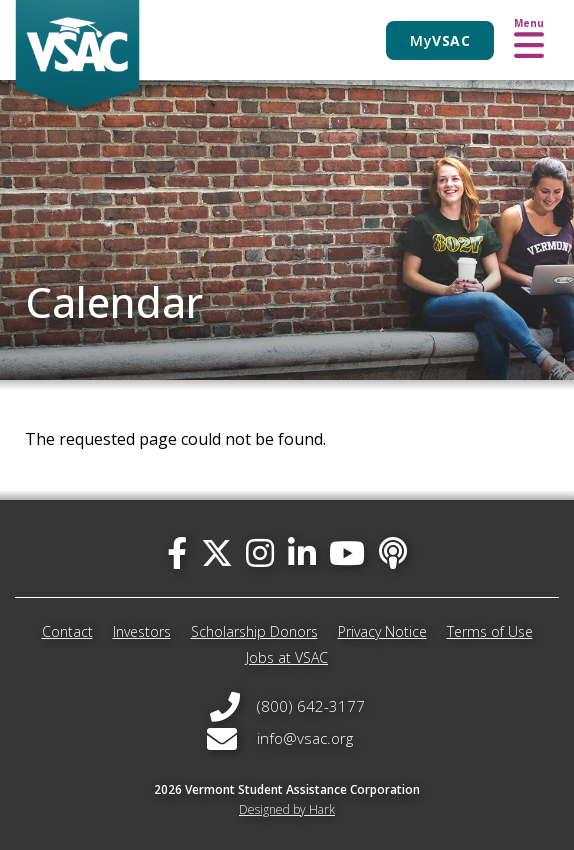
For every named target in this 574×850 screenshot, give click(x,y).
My (440, 40)
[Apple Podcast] (393, 552)
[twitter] (217, 552)
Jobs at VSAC (287, 657)
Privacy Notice (382, 631)
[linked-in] (302, 552)
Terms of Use (490, 631)
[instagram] (260, 552)
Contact (67, 631)
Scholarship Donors (254, 631)
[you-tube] (347, 552)
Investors (142, 631)
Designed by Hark (287, 809)
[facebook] (177, 552)
